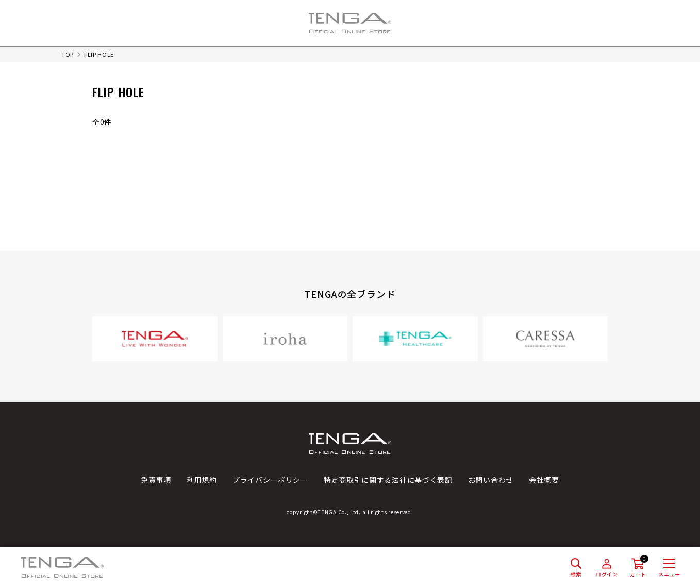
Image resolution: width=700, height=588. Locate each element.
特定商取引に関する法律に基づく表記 (388, 480)
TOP (68, 54)
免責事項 (156, 480)
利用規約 (202, 480)
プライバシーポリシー (270, 480)
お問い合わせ (491, 480)
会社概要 (544, 480)
